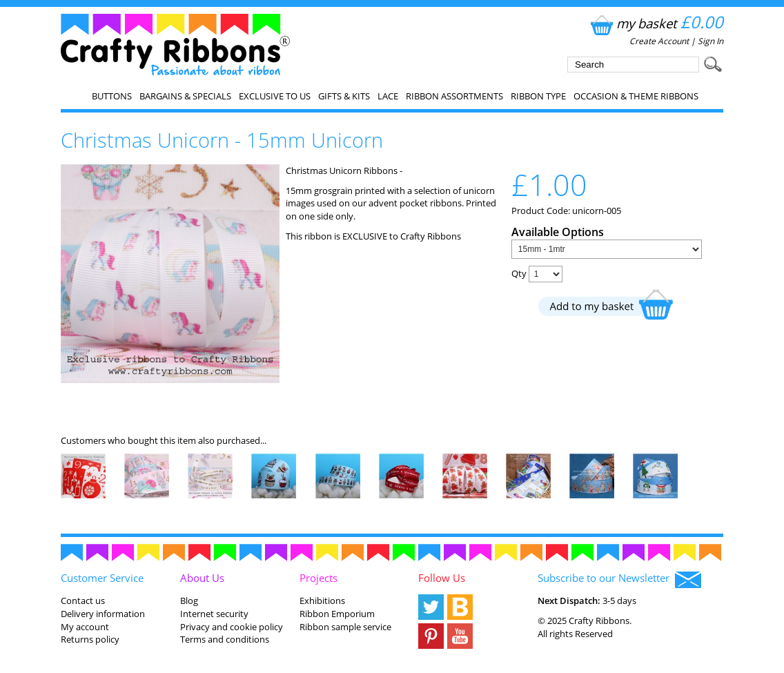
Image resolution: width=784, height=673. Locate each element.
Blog (189, 601)
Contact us (83, 601)
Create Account (659, 41)
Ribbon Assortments (454, 96)
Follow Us (442, 578)
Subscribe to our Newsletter (619, 579)
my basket (655, 23)
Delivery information (103, 614)
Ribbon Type (538, 96)
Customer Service (102, 578)
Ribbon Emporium (337, 614)
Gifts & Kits (344, 96)
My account (85, 627)
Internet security (214, 614)
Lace (388, 96)
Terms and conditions (225, 639)
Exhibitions (322, 601)
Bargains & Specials (185, 96)
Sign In (710, 41)
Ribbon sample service (345, 627)
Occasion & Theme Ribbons (636, 96)
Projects (318, 578)
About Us (202, 578)
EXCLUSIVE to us (275, 96)
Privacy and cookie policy (232, 627)
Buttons (112, 96)
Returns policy (90, 639)
